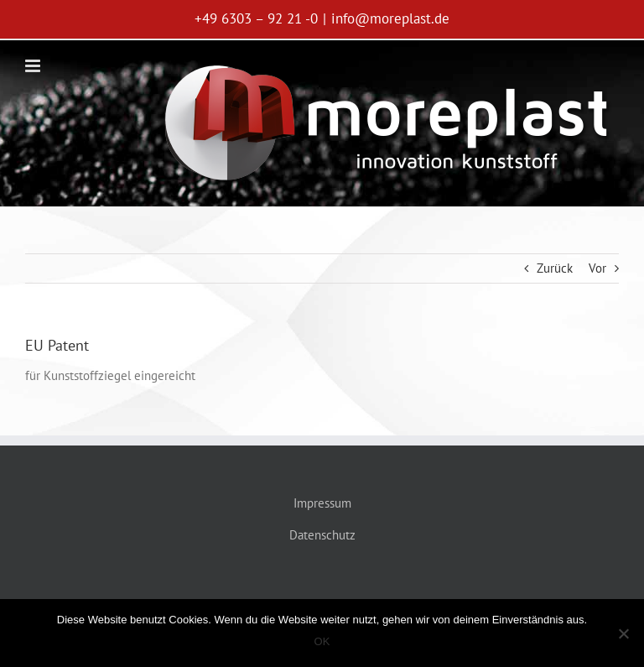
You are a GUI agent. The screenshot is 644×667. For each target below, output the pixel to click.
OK (322, 641)
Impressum (322, 503)
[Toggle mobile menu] (34, 66)
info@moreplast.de (390, 18)
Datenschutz (322, 535)
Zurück (555, 268)
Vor (597, 268)
